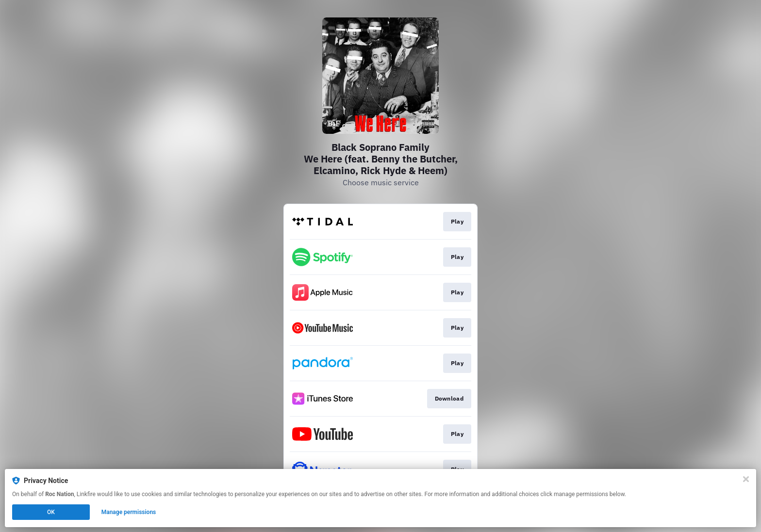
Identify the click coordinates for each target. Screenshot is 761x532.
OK (51, 512)
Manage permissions (129, 512)
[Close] (746, 479)
